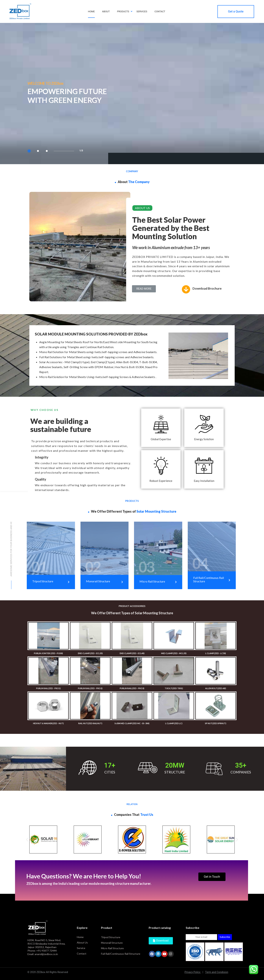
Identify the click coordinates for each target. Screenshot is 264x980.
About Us (82, 942)
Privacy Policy (194, 972)
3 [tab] (47, 151)
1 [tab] (29, 151)
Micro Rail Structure (112, 948)
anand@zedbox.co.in (46, 954)
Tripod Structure (111, 937)
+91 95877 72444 (46, 951)
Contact (82, 953)
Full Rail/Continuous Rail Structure (121, 954)
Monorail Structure (112, 943)
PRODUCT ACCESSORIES (132, 606)
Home (80, 937)
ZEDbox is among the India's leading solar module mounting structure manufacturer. (89, 884)
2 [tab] (38, 151)
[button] (144, 289)
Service (81, 948)
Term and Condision (217, 972)
